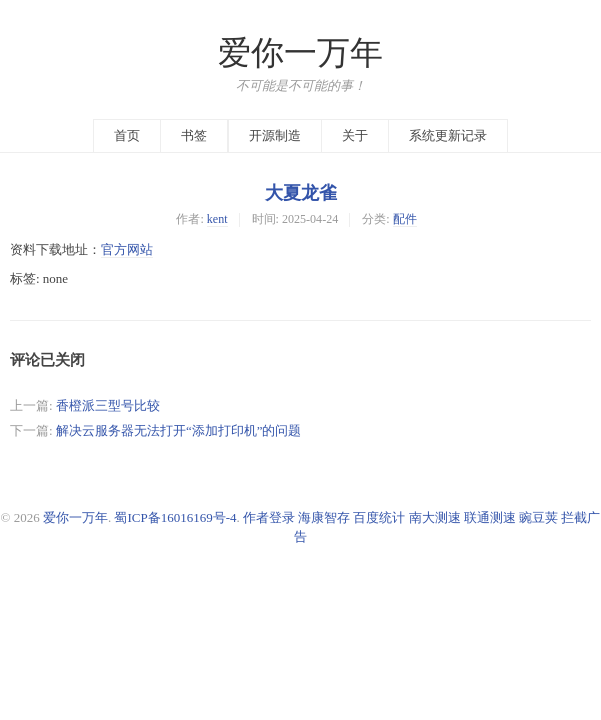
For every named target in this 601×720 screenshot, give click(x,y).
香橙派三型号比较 (108, 405)
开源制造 (275, 135)
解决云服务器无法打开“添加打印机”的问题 (179, 430)
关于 (355, 135)
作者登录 (269, 517)
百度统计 (379, 517)
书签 (194, 135)
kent (217, 219)
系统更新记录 (448, 135)
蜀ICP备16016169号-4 (175, 517)
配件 (405, 219)
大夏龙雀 (301, 193)
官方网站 (127, 249)
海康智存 (324, 517)
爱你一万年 (300, 53)
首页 (127, 135)
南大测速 (435, 517)
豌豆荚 (538, 517)
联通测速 (490, 517)
